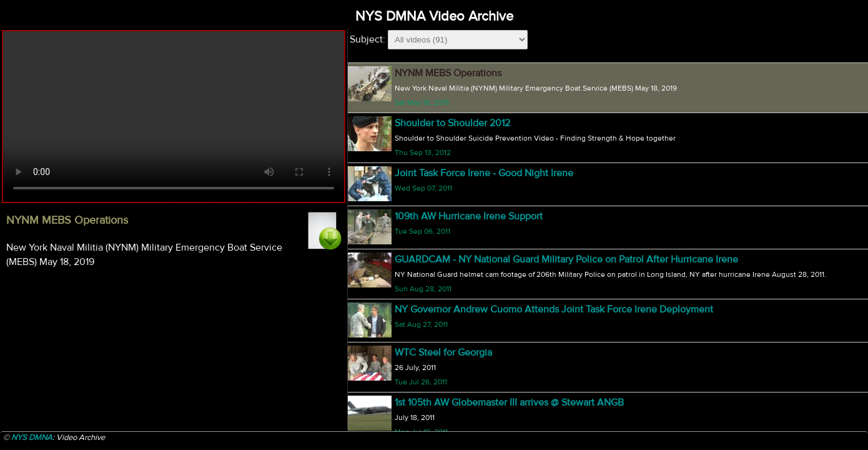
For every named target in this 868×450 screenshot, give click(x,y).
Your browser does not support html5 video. (174, 117)
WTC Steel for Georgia (443, 352)
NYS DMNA (32, 437)
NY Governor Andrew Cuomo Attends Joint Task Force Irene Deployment (554, 309)
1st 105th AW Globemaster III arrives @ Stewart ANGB (509, 402)
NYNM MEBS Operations (448, 73)
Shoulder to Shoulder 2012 (452, 123)
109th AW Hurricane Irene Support (469, 216)
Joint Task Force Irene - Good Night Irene (484, 173)
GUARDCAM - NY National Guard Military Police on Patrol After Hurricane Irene (566, 259)
